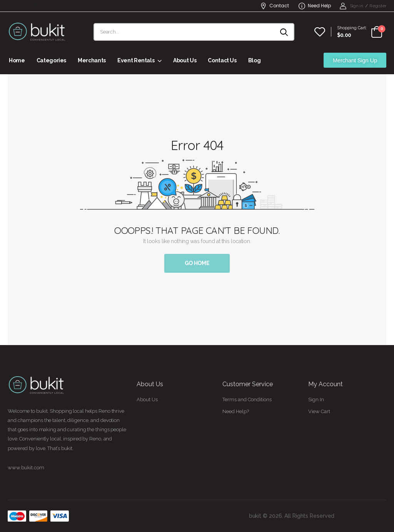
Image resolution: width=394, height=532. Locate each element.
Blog (255, 60)
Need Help (315, 6)
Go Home (197, 263)
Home (17, 60)
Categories (52, 60)
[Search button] (285, 32)
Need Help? (236, 411)
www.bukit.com (26, 468)
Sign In (316, 399)
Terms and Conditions (247, 399)
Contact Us (222, 60)
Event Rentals (136, 60)
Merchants (92, 60)
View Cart (319, 411)
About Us (185, 60)
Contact (275, 6)
